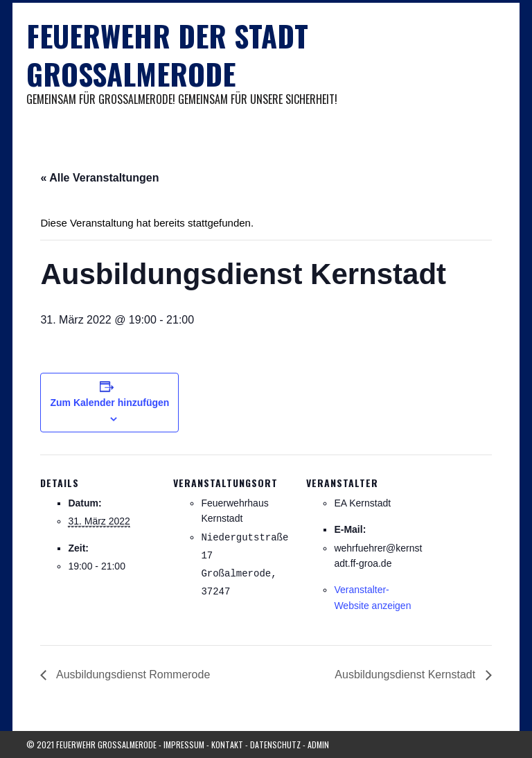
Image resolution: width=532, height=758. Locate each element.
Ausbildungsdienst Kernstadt (406, 675)
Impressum (184, 744)
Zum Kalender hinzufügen (109, 403)
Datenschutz (275, 744)
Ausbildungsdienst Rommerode (132, 675)
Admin (318, 744)
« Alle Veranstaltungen (99, 178)
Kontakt (227, 744)
